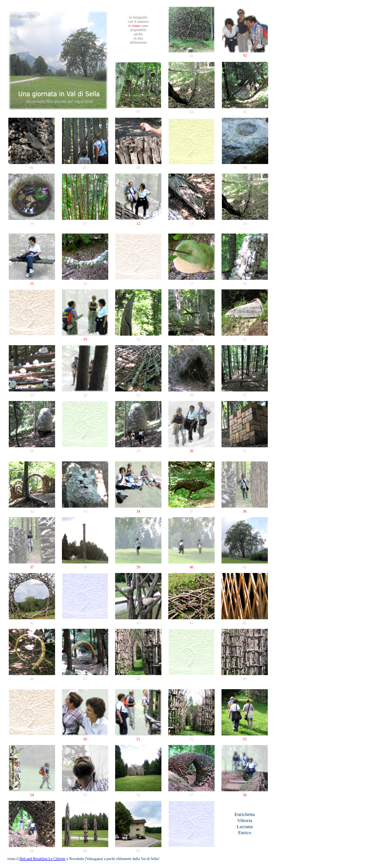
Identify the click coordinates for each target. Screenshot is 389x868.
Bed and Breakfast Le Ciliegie (42, 859)
